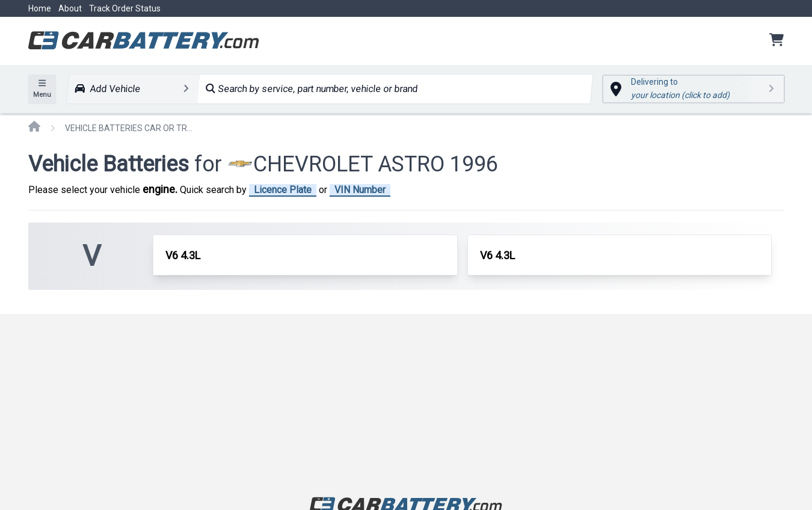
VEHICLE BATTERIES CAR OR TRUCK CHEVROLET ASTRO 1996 (131, 128)
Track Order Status (125, 8)
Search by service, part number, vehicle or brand (312, 89)
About (70, 8)
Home (40, 8)
